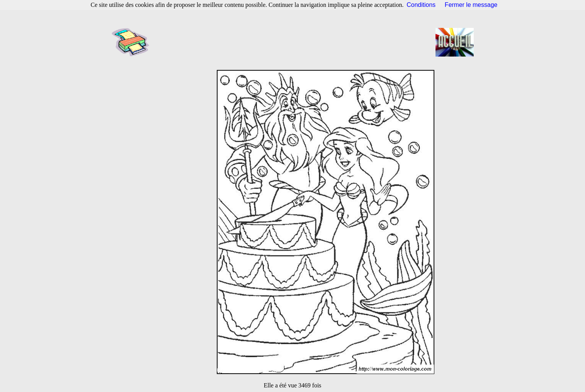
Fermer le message (471, 5)
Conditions (421, 5)
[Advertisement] (295, 42)
